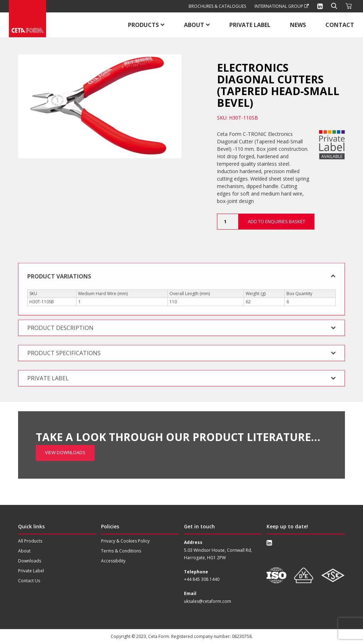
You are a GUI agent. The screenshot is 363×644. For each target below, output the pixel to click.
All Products (30, 541)
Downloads (30, 561)
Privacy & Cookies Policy (125, 541)
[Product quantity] (228, 222)
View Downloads (65, 430)
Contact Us (29, 581)
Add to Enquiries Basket (277, 221)
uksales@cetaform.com (208, 601)
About (194, 25)
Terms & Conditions (121, 551)
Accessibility (113, 561)
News (298, 25)
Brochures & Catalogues (217, 6)
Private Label (250, 25)
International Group (282, 6)
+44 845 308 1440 (202, 579)
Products (143, 25)
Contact (340, 25)
